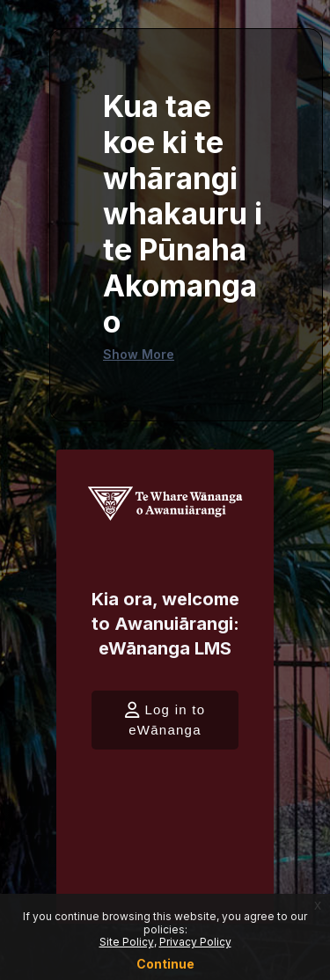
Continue (165, 964)
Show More (139, 354)
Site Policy (127, 942)
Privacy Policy (195, 942)
